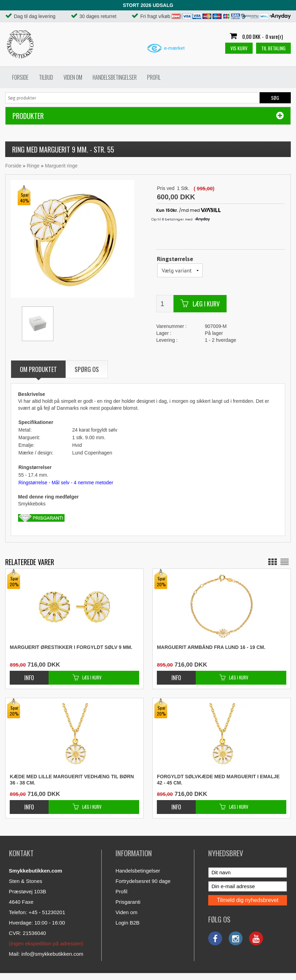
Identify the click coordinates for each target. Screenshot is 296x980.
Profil (154, 77)
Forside (20, 77)
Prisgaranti (128, 902)
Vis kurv (239, 48)
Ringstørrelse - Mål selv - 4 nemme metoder (66, 483)
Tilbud (46, 77)
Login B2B (128, 923)
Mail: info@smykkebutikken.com (46, 954)
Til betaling (273, 48)
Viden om (73, 77)
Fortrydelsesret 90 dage (143, 881)
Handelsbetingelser (115, 77)
